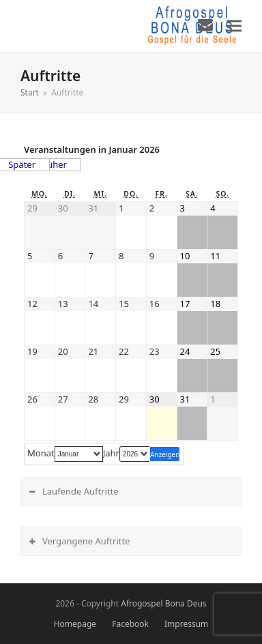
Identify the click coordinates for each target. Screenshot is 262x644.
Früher (53, 164)
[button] (234, 26)
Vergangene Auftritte (86, 541)
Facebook (130, 624)
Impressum (186, 624)
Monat (41, 454)
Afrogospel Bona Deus (163, 603)
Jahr (111, 454)
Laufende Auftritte (81, 491)
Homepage (75, 624)
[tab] (131, 492)
